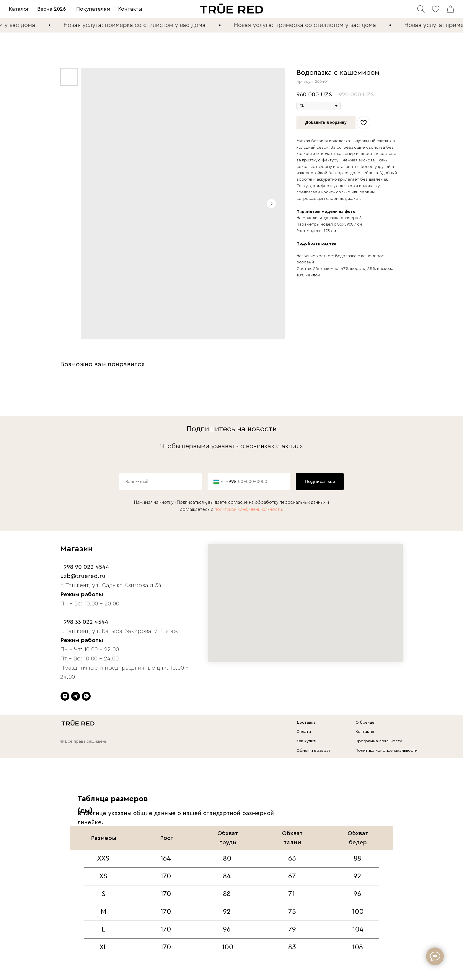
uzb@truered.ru (83, 576)
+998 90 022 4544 (85, 567)
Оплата (304, 732)
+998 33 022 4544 (84, 622)
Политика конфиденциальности (387, 751)
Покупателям (93, 9)
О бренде (365, 723)
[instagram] (65, 696)
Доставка (306, 723)
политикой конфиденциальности (248, 510)
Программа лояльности (379, 741)
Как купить (307, 741)
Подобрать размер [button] (316, 244)
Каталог (19, 9)
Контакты (130, 9)
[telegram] (76, 696)
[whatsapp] (86, 696)
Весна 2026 (52, 9)
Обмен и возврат (314, 751)
